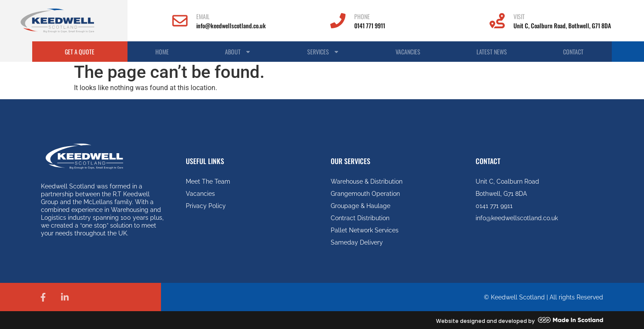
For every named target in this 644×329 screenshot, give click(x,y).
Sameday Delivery (357, 242)
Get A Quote (80, 52)
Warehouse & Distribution (367, 181)
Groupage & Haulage (361, 206)
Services (323, 52)
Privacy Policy (206, 206)
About (238, 52)
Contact (573, 52)
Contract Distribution (360, 218)
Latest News (492, 52)
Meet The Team (208, 181)
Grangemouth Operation (365, 194)
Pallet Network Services (365, 230)
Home (162, 52)
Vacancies (408, 52)
